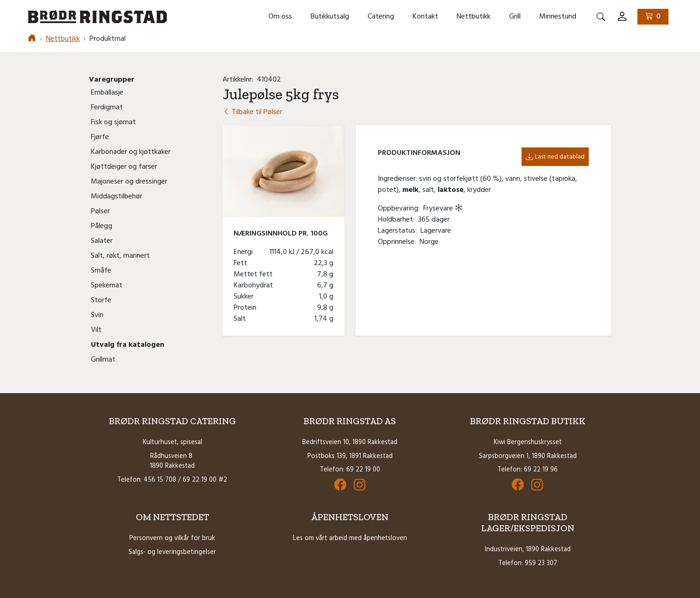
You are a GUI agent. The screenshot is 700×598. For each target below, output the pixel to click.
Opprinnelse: (399, 242)
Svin (97, 315)
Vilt (96, 330)
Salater (102, 241)
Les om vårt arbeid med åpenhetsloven (350, 538)
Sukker (245, 297)
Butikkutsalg (330, 17)
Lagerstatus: (399, 231)
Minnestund (558, 17)
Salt (242, 319)
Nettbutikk (474, 17)
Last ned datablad (555, 157)
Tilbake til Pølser (252, 112)
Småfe (101, 271)
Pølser (100, 211)
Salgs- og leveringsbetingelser (172, 552)
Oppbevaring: (401, 209)
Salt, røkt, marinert (120, 256)
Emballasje (107, 93)
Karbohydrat (255, 286)
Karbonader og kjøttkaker (131, 152)
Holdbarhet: (398, 220)
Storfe (101, 300)
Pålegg (102, 226)
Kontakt (425, 17)
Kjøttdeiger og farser (124, 167)
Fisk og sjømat (113, 122)
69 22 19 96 (541, 470)
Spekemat (107, 286)
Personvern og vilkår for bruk (172, 538)
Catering (381, 17)
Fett (242, 263)
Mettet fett (255, 274)
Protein (247, 308)
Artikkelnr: (240, 80)
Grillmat (103, 360)
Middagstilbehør (117, 197)
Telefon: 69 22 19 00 (350, 470)
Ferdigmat (107, 108)
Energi (245, 252)
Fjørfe (100, 137)
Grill (515, 17)
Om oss (280, 17)
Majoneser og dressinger (129, 182)
